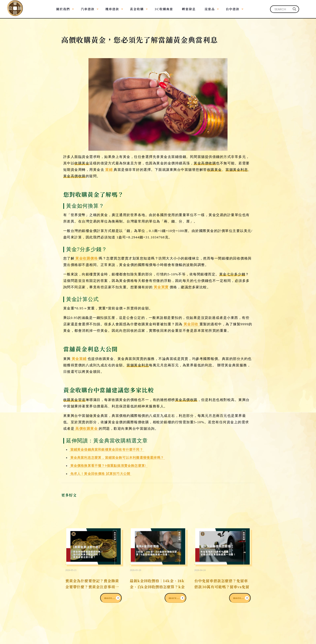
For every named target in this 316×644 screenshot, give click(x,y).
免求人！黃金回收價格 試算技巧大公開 (100, 474)
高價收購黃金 (87, 429)
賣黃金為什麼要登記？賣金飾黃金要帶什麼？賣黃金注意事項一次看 (92, 587)
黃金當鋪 (79, 359)
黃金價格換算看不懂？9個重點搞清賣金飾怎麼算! (108, 466)
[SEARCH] (285, 9)
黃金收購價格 (87, 258)
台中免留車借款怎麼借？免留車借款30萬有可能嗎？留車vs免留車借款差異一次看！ (222, 587)
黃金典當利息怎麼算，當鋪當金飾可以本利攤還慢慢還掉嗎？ (117, 458)
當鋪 (109, 170)
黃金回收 (191, 324)
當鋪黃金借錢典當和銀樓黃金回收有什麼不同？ (107, 450)
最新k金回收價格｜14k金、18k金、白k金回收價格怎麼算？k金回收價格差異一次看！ (157, 587)
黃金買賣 (161, 287)
